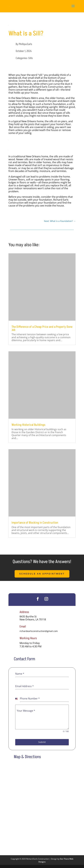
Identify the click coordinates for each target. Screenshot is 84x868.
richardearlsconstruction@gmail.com (39, 631)
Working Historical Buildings (28, 425)
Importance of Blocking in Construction (35, 523)
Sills (31, 58)
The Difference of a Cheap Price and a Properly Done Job (42, 328)
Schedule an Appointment (42, 574)
